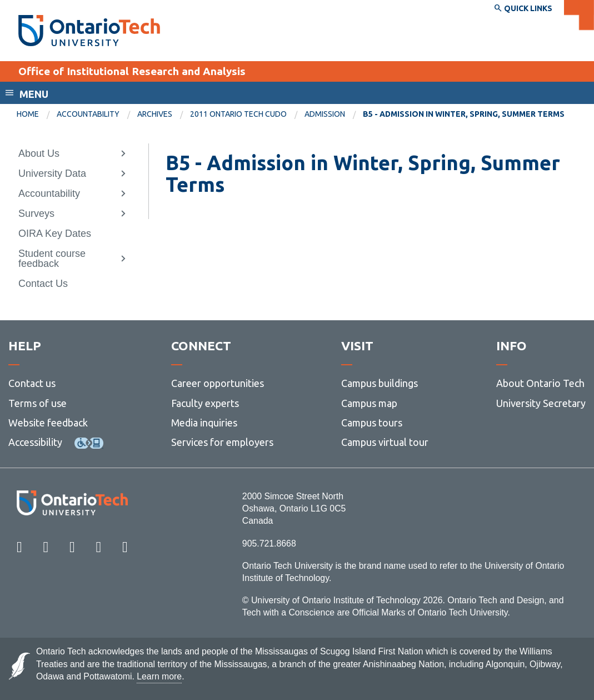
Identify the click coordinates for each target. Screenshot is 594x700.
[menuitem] (37, 115)
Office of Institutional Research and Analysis (132, 71)
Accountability (88, 114)
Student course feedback (52, 259)
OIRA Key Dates (55, 234)
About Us (39, 153)
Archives (155, 114)
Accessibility (35, 442)
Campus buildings (380, 383)
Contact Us (43, 284)
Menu (34, 94)
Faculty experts (205, 403)
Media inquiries (204, 423)
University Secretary (541, 403)
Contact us (32, 383)
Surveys (36, 214)
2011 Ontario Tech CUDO (238, 114)
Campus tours (372, 423)
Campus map (369, 403)
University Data (52, 173)
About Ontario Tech (540, 383)
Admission (325, 114)
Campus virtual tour (385, 442)
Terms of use (38, 403)
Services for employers (222, 442)
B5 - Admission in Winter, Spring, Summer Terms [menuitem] (464, 114)
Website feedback (48, 423)
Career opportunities (218, 383)
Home (28, 114)
